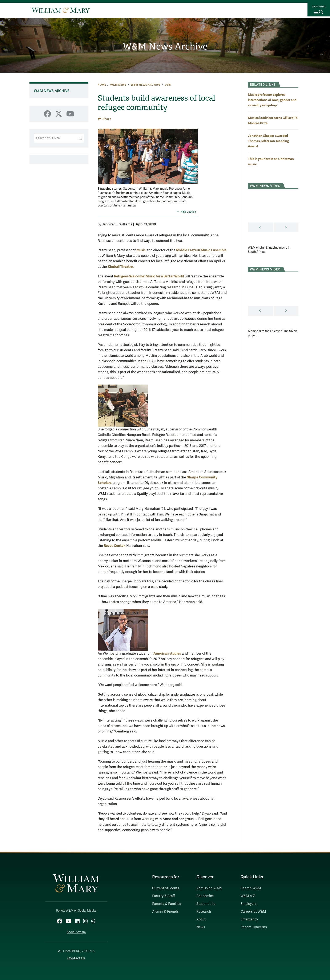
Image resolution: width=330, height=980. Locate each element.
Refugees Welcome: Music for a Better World (149, 276)
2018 (168, 85)
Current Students (166, 888)
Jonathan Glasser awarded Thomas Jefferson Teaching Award (268, 141)
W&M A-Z (248, 896)
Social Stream (76, 930)
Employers (249, 904)
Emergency (249, 919)
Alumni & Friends (165, 912)
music (141, 250)
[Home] (61, 10)
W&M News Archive (165, 47)
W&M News (118, 85)
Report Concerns (254, 927)
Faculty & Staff (164, 896)
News (201, 927)
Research (204, 912)
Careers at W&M (253, 912)
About (201, 919)
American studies (167, 653)
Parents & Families (167, 904)
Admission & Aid (209, 888)
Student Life (206, 904)
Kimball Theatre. (121, 267)
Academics (205, 896)
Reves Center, (115, 546)
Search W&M (251, 888)
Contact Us (76, 956)
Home (102, 85)
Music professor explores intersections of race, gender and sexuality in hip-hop (272, 100)
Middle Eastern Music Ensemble (201, 250)
